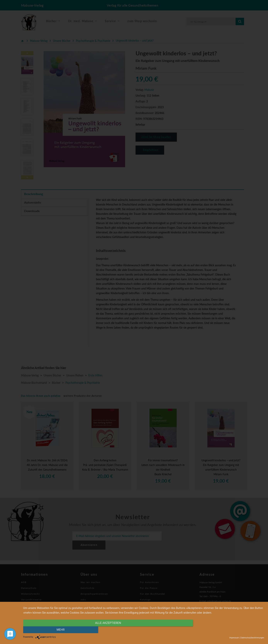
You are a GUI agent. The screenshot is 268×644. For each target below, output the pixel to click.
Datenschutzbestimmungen (252, 638)
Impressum (234, 638)
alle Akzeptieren (108, 630)
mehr (228, 630)
